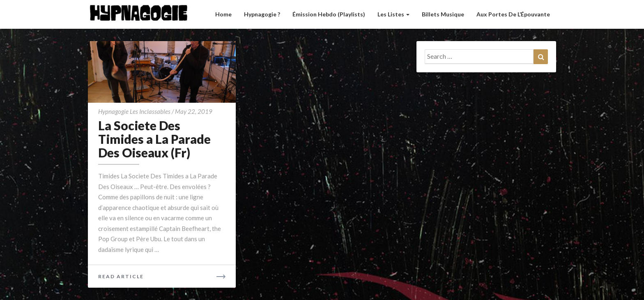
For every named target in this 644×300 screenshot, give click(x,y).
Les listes (393, 14)
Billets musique (443, 14)
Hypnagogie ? (262, 14)
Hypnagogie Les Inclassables (134, 111)
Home (223, 14)
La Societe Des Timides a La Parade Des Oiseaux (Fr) (154, 139)
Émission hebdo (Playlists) (329, 14)
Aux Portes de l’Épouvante (513, 14)
